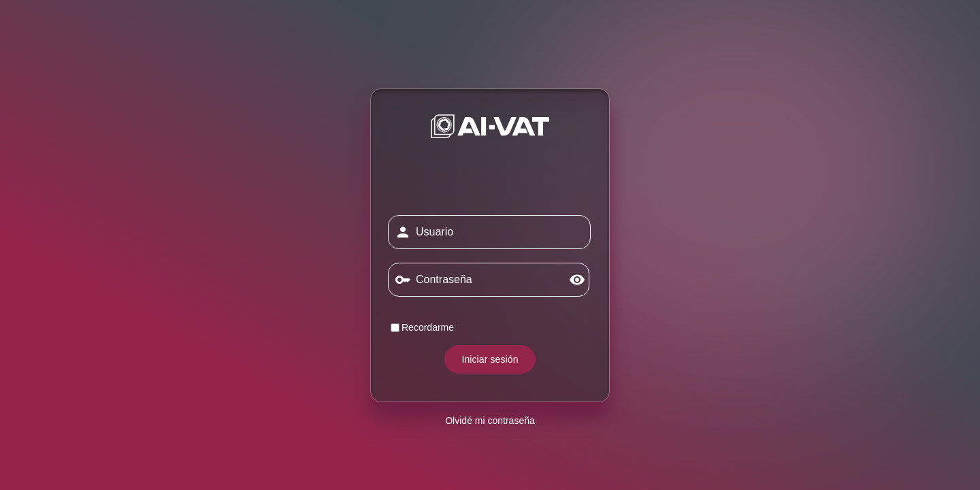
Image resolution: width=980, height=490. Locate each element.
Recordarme (422, 327)
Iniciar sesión (490, 359)
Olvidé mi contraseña (490, 421)
